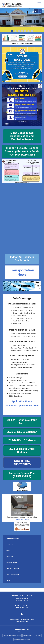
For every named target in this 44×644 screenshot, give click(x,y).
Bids (8, 580)
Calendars (10, 556)
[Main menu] (39, 4)
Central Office (12, 562)
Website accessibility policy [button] (12, 635)
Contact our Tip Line (22, 520)
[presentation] (36, 11)
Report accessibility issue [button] (22, 639)
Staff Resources (13, 574)
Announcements (13, 538)
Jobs (8, 550)
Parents (9, 544)
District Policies (13, 568)
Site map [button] (38, 635)
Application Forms (22, 401)
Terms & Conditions (22, 621)
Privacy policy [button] (28, 635)
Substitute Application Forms (22, 406)
